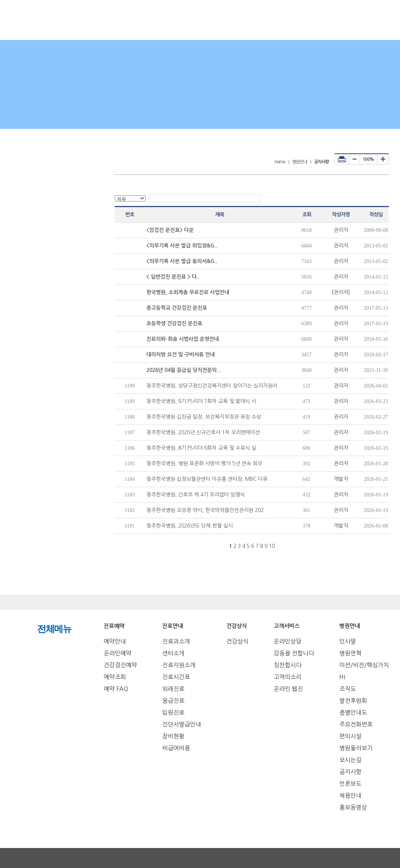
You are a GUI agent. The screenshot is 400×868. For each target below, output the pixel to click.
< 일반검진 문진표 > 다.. (173, 277)
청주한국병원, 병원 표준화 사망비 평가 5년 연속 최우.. (206, 463)
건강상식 (237, 641)
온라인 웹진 (288, 689)
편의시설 (350, 736)
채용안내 (350, 795)
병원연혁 (350, 653)
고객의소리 (288, 677)
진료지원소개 (179, 665)
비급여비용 (176, 748)
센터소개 (173, 653)
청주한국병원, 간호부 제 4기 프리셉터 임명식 (196, 495)
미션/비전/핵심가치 (364, 665)
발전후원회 (353, 701)
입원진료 (173, 712)
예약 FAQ (116, 689)
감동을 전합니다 (294, 653)
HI (342, 677)
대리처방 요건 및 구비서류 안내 (181, 355)
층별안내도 (353, 712)
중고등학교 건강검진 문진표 (177, 308)
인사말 (348, 641)
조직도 (348, 689)
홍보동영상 (353, 807)
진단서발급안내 (182, 724)
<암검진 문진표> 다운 (170, 230)
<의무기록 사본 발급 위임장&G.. (182, 246)
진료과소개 (176, 641)
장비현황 (173, 736)
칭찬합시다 (288, 665)
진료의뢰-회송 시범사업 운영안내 (183, 339)
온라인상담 (288, 641)
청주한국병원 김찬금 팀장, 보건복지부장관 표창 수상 (204, 417)
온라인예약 (118, 653)
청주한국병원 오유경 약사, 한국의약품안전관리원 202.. (206, 510)
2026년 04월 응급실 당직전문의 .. (184, 370)
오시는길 (350, 760)
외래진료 (173, 689)
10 (272, 546)
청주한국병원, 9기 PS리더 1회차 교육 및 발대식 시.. (203, 401)
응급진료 (173, 701)
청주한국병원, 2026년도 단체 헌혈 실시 (190, 526)
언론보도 (350, 784)
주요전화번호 (356, 724)
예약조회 (115, 677)
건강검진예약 (120, 665)
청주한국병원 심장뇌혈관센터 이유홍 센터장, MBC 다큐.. (208, 479)
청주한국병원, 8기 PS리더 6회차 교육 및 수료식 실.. (203, 448)
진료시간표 (176, 677)
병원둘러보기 (356, 748)
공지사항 (350, 772)
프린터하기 (342, 159)
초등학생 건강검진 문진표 (174, 323)
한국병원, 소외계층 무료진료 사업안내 (188, 292)
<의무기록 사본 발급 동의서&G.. (182, 261)
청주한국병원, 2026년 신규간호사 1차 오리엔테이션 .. (205, 432)
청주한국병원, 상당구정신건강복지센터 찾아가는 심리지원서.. (213, 386)
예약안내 (115, 641)
